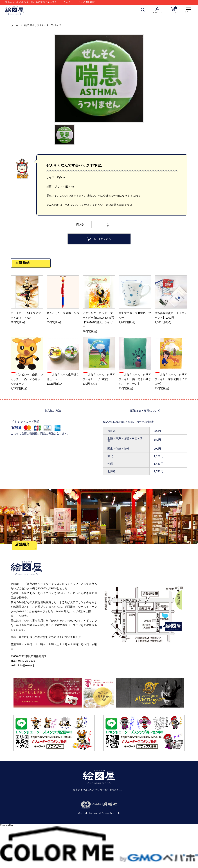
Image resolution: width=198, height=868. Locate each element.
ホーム (15, 25)
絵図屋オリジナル (36, 25)
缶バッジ (58, 25)
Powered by (99, 827)
